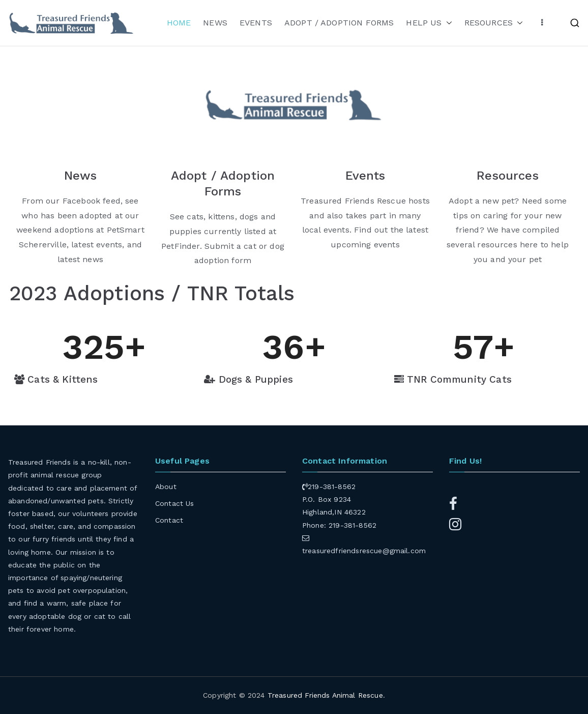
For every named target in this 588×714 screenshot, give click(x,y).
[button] (447, 23)
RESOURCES (494, 23)
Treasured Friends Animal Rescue (325, 695)
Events (365, 176)
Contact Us (175, 503)
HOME (179, 23)
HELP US (429, 23)
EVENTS (256, 23)
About (166, 487)
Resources (507, 176)
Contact (169, 520)
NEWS (215, 23)
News (81, 176)
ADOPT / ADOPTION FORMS (339, 23)
